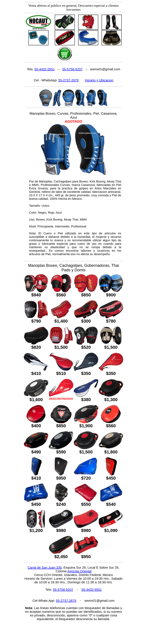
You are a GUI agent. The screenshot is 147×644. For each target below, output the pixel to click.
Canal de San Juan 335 (45, 567)
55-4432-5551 (45, 69)
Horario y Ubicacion (99, 80)
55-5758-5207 (72, 69)
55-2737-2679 (68, 80)
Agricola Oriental (79, 571)
